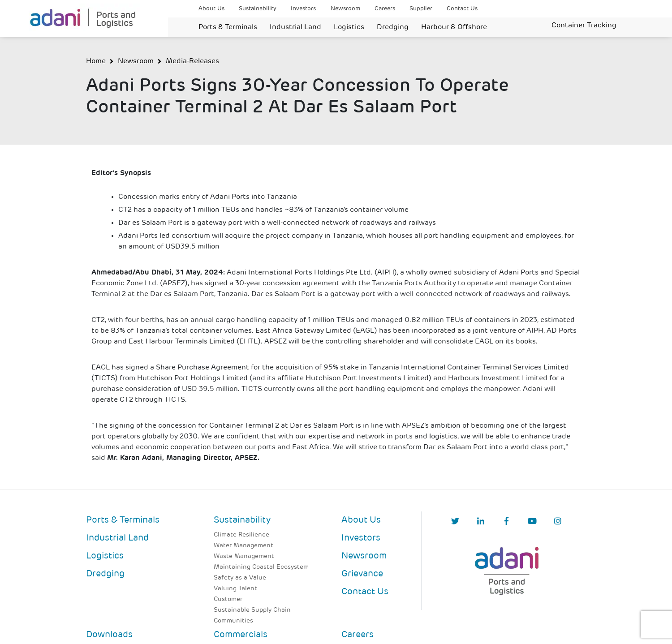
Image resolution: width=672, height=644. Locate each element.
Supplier (421, 9)
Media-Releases (192, 61)
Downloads (109, 635)
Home (96, 61)
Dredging (393, 27)
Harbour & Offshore (454, 27)
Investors (303, 9)
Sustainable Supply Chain (252, 610)
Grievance (362, 574)
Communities (233, 621)
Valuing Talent (235, 589)
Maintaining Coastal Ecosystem (261, 567)
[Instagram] (558, 522)
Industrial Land (295, 27)
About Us (211, 9)
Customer (228, 599)
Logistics (349, 27)
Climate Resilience (241, 535)
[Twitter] (455, 522)
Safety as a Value (240, 578)
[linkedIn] (481, 522)
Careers (385, 9)
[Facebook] (506, 522)
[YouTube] (532, 522)
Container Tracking (584, 26)
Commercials (241, 635)
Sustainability (258, 9)
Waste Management (244, 556)
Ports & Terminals (228, 27)
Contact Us (462, 9)
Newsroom (345, 9)
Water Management (243, 546)
